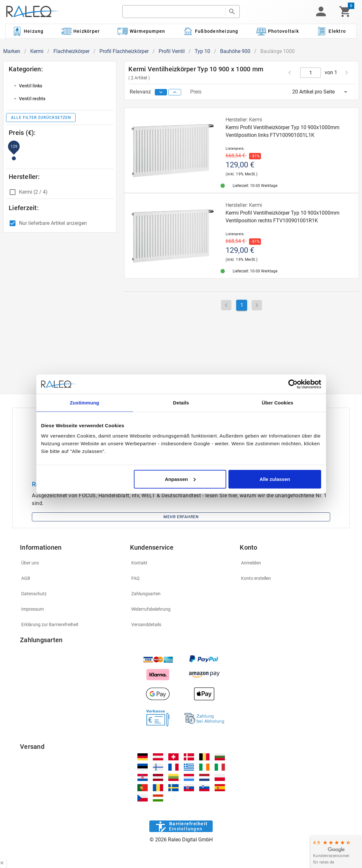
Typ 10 (202, 51)
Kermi (37, 51)
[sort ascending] (175, 92)
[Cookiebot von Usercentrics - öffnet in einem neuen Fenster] (293, 384)
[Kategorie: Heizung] (28, 31)
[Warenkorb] (345, 12)
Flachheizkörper (71, 51)
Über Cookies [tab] (278, 403)
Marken (12, 51)
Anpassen (180, 479)
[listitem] (60, 86)
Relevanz (141, 92)
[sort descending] (161, 92)
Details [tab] (181, 403)
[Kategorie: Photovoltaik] (277, 31)
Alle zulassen (275, 479)
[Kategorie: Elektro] (331, 31)
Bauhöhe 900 (235, 51)
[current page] (311, 73)
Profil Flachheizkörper (124, 51)
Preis (196, 92)
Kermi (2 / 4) (33, 192)
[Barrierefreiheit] (181, 826)
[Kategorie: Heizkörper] (81, 31)
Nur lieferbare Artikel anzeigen (53, 223)
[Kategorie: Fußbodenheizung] (211, 31)
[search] (174, 12)
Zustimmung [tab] (84, 403)
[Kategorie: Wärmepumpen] (141, 31)
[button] (321, 12)
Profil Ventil (172, 51)
